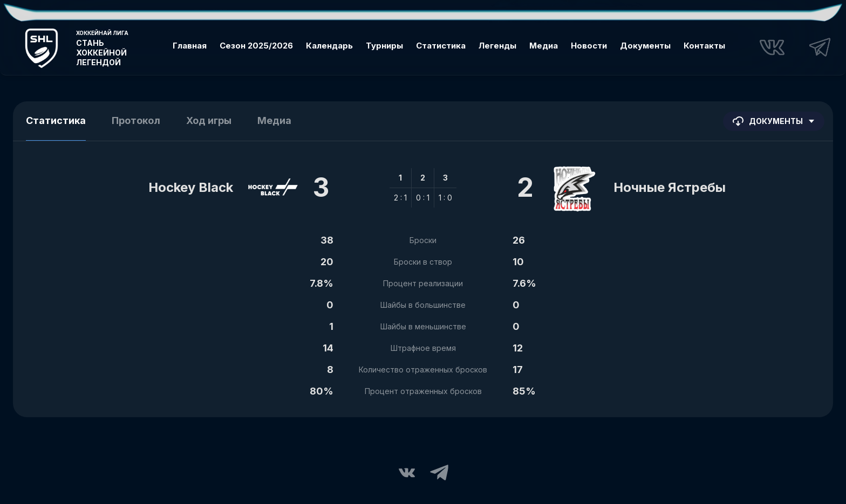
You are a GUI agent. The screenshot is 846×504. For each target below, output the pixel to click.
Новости (589, 46)
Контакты (704, 46)
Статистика (441, 46)
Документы (645, 46)
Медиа (544, 46)
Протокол (136, 120)
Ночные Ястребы (670, 187)
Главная (190, 46)
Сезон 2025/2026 (256, 46)
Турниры (384, 46)
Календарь (329, 46)
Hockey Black (191, 187)
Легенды (497, 46)
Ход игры (209, 120)
